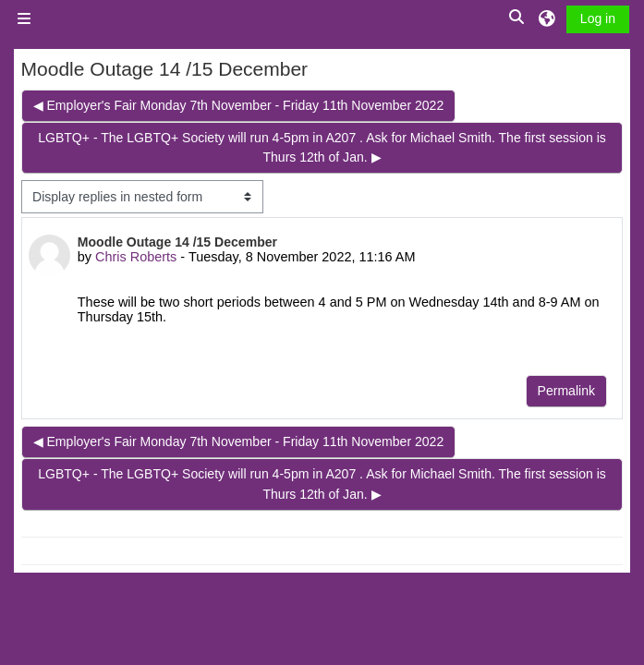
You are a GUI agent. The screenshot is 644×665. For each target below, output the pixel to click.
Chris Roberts (136, 257)
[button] (517, 18)
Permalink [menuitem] (566, 391)
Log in (598, 18)
